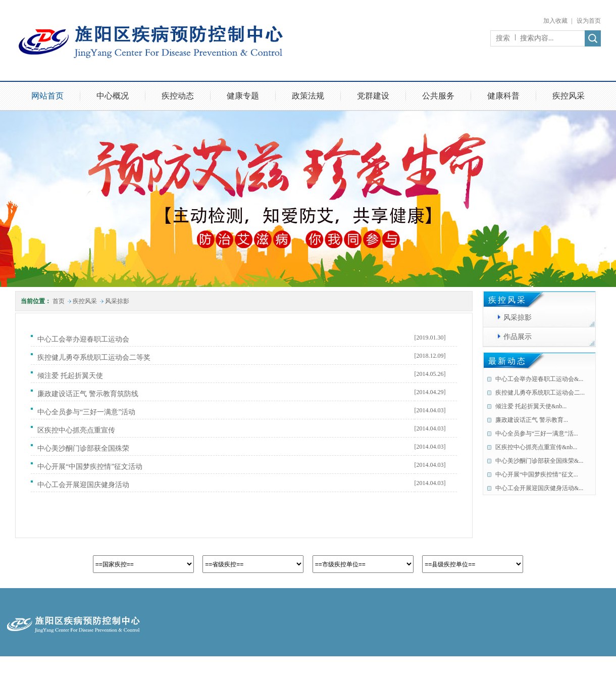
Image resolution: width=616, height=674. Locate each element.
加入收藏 (555, 21)
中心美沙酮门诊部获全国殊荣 (85, 448)
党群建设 (373, 96)
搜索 (503, 38)
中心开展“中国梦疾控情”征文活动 (92, 467)
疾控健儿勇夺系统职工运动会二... (540, 393)
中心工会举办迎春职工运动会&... (539, 379)
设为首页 (589, 21)
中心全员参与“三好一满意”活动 (88, 412)
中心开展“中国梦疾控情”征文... (537, 474)
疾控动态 (178, 96)
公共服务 (438, 96)
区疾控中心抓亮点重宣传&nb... (536, 447)
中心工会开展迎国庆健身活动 (85, 485)
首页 (59, 301)
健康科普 (503, 96)
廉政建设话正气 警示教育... (532, 420)
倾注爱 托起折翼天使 (72, 376)
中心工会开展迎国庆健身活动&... (539, 488)
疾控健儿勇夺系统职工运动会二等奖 (96, 357)
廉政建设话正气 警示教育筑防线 (90, 394)
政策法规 (308, 96)
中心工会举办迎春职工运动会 (85, 339)
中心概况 (113, 96)
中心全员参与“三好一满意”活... (537, 434)
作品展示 (518, 337)
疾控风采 (569, 96)
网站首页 (47, 96)
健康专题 (243, 96)
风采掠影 (117, 301)
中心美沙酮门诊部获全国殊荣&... (539, 461)
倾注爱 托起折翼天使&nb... (531, 406)
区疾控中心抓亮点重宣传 (78, 430)
